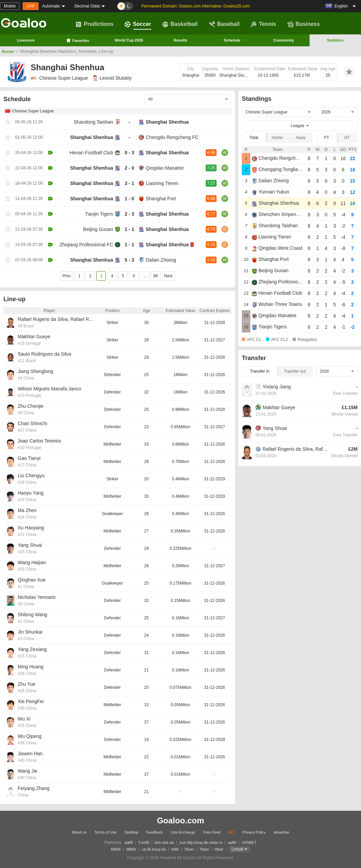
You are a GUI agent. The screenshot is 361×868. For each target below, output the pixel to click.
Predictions (95, 24)
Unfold (238, 849)
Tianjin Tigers (99, 214)
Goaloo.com (181, 820)
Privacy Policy (254, 832)
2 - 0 (129, 168)
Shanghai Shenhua (167, 122)
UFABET (249, 842)
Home (277, 138)
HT (347, 138)
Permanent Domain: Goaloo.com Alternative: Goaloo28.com (196, 6)
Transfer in (260, 371)
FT (327, 138)
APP (31, 6)
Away (301, 138)
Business (304, 24)
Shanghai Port (161, 199)
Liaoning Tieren (162, 183)
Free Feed (212, 832)
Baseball (224, 24)
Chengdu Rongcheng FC (172, 137)
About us (79, 832)
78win (189, 849)
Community (284, 40)
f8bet (219, 849)
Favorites (77, 40)
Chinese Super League (59, 78)
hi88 (175, 849)
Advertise (281, 832)
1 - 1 (129, 229)
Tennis (263, 24)
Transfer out (295, 371)
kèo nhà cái (164, 842)
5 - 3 (129, 260)
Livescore (26, 40)
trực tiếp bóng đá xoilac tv (201, 842)
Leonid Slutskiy (112, 78)
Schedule (232, 40)
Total (254, 138)
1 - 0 (129, 199)
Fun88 (144, 842)
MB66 (116, 849)
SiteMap (131, 832)
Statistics (335, 40)
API (232, 832)
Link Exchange (183, 832)
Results (180, 40)
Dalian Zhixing (161, 260)
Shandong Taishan (93, 122)
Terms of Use (105, 832)
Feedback (154, 832)
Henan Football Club (91, 153)
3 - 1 (129, 183)
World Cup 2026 (129, 40)
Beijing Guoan (98, 229)
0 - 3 (129, 153)
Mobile (10, 6)
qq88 (129, 842)
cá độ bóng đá (154, 849)
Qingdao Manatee (165, 168)
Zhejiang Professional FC (86, 245)
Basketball (180, 24)
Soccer (138, 24)
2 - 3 (129, 214)
